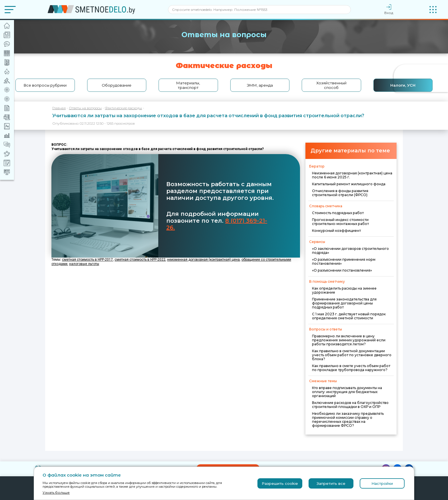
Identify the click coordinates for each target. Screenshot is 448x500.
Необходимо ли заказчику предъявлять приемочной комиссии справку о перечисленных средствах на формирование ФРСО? (348, 420)
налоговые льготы (84, 264)
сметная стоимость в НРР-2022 (140, 260)
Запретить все (331, 483)
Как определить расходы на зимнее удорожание (344, 290)
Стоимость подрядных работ (338, 213)
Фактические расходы (123, 108)
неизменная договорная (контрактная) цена (203, 260)
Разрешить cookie (280, 483)
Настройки (382, 483)
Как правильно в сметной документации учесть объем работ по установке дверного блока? (352, 355)
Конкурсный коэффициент (336, 231)
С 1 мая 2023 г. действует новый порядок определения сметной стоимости (349, 316)
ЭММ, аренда (260, 85)
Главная (59, 108)
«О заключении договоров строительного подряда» (350, 251)
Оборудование (117, 85)
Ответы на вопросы (85, 108)
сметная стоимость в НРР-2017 (87, 260)
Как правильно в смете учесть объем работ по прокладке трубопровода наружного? (351, 368)
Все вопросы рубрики (45, 85)
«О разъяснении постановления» (342, 270)
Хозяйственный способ (331, 85)
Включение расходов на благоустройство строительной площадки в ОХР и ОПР (350, 405)
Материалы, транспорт (188, 85)
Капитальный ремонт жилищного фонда (349, 184)
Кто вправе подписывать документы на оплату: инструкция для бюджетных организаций (347, 392)
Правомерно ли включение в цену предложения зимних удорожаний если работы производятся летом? (349, 340)
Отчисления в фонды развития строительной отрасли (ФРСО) (340, 193)
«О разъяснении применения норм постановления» (344, 261)
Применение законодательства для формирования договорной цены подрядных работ (344, 303)
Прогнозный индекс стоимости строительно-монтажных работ (340, 222)
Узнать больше (56, 492)
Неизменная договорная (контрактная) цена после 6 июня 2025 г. (352, 175)
